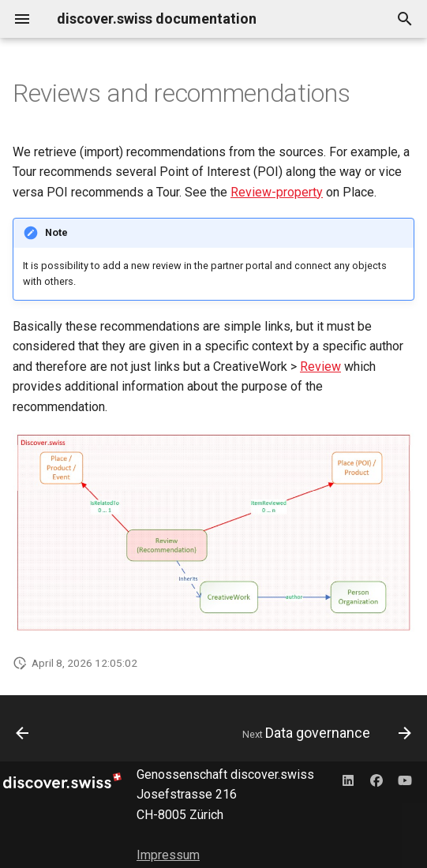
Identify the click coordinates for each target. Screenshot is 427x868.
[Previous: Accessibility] (23, 733)
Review (320, 367)
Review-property (277, 192)
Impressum (168, 855)
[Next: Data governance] (324, 733)
